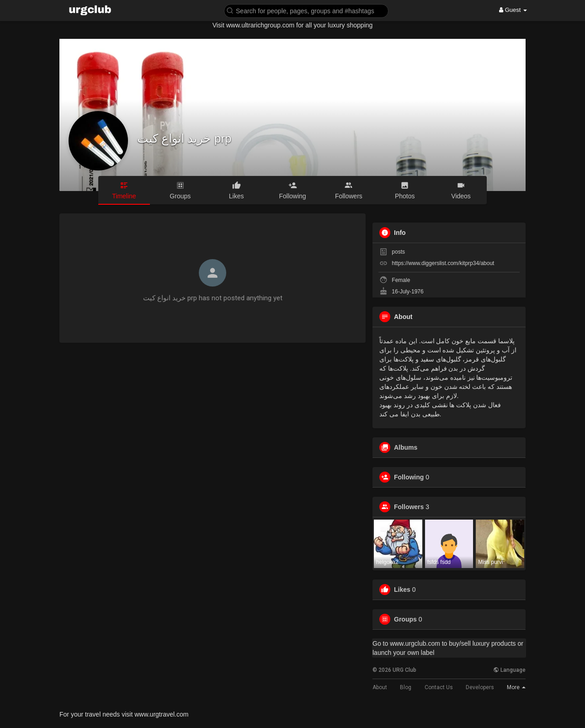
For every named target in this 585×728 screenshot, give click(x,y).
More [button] (516, 687)
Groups (405, 619)
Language (509, 670)
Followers (409, 507)
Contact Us (439, 687)
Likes (402, 590)
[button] (306, 10)
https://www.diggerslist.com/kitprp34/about (443, 263)
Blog (406, 687)
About (380, 687)
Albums (406, 447)
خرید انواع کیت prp (184, 138)
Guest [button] (513, 10)
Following (409, 477)
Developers (480, 687)
